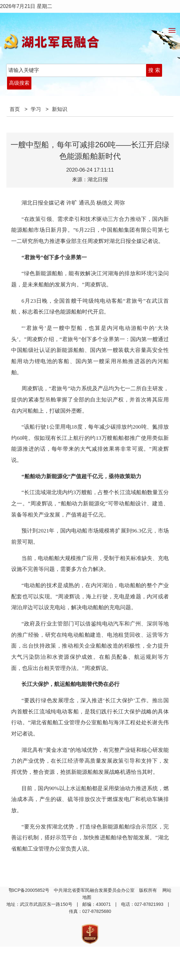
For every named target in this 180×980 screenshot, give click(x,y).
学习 (36, 109)
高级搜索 (19, 83)
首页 (15, 109)
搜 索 (154, 70)
